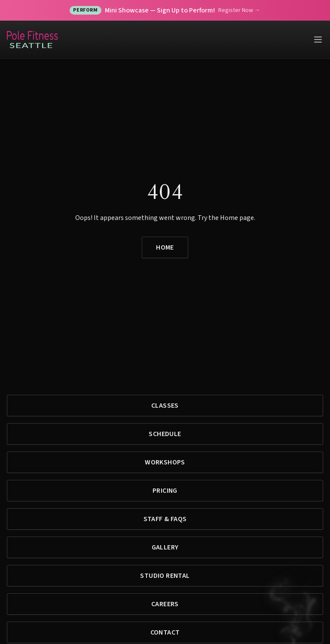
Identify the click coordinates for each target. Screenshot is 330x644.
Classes (165, 406)
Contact (165, 632)
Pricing (165, 491)
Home (165, 247)
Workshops (165, 462)
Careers (165, 604)
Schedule (165, 434)
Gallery (165, 547)
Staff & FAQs (165, 519)
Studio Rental (165, 576)
